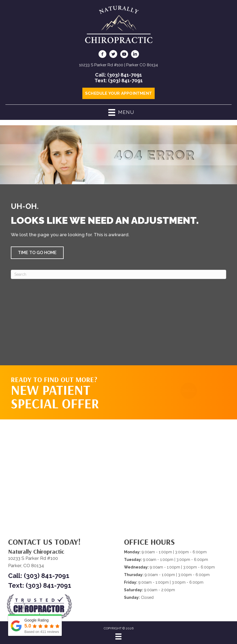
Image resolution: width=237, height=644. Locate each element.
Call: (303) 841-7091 (118, 75)
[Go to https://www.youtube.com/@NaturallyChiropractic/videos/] (124, 55)
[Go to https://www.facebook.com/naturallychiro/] (102, 55)
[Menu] (118, 636)
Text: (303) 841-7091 (119, 80)
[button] (37, 253)
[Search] (118, 274)
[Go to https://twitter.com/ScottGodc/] (113, 55)
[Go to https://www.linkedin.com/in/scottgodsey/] (135, 55)
